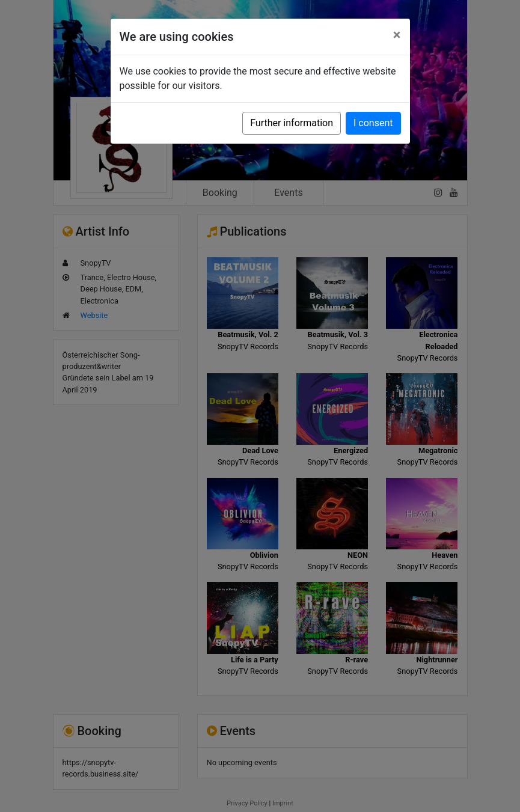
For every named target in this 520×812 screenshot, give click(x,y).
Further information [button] (292, 123)
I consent (373, 123)
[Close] (397, 35)
